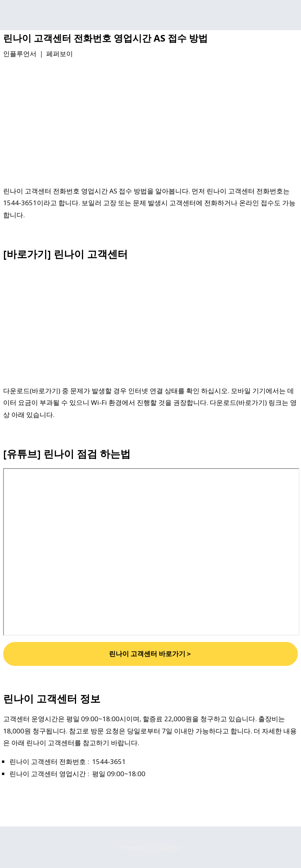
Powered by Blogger (151, 847)
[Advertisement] (150, 124)
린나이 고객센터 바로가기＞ (150, 654)
